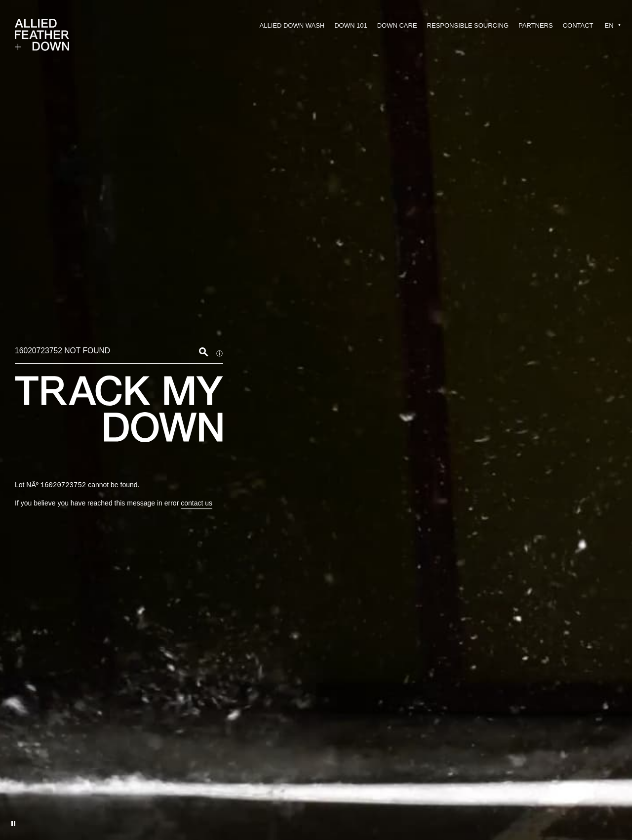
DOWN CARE (397, 25)
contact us (197, 503)
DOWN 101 (351, 25)
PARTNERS (536, 25)
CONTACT (578, 25)
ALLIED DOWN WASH (292, 25)
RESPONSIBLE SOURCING (468, 25)
